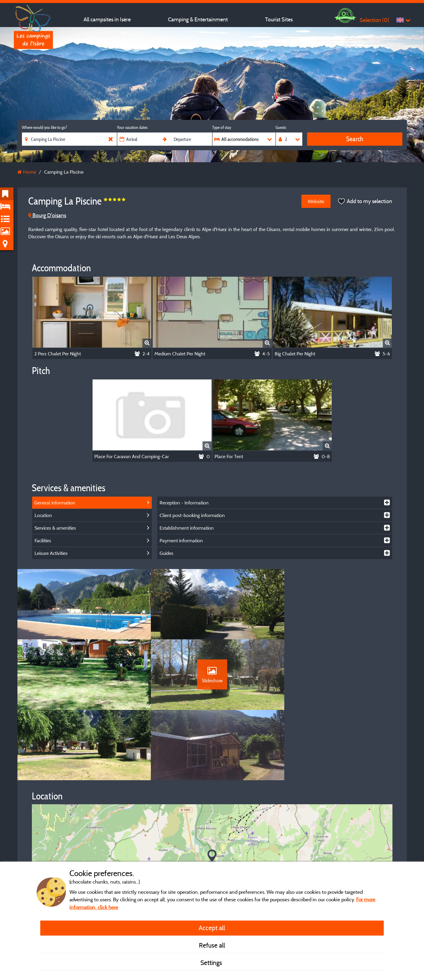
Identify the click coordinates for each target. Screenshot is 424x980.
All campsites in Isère (107, 19)
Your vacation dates (132, 127)
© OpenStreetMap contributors (360, 851)
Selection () (374, 20)
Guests (281, 127)
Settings (212, 963)
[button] (212, 789)
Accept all (212, 928)
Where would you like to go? (44, 127)
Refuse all (212, 945)
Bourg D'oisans (47, 215)
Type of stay (222, 127)
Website (316, 201)
